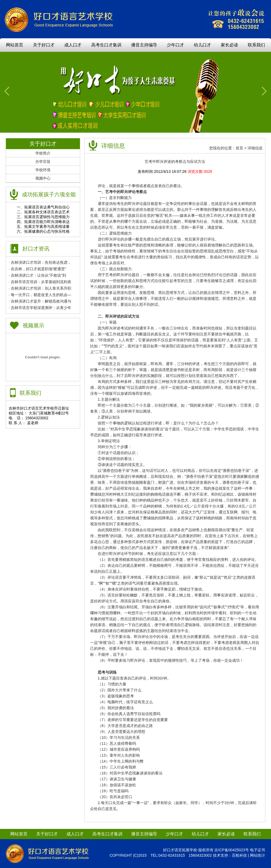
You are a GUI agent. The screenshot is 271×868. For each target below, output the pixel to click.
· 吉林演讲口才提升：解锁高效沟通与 (40, 301)
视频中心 (43, 178)
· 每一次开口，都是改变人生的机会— (40, 295)
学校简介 (43, 153)
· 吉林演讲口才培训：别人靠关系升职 (40, 288)
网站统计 (258, 855)
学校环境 (43, 170)
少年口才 (175, 45)
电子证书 (258, 850)
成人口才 (73, 45)
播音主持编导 (144, 45)
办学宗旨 (43, 162)
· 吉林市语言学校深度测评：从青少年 (40, 308)
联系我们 (256, 45)
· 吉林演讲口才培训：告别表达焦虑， (40, 262)
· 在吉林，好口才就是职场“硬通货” (37, 269)
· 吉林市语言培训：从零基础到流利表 (40, 282)
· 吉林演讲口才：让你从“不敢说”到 (37, 275)
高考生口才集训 (106, 45)
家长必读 (229, 45)
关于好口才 (44, 45)
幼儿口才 (202, 45)
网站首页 (15, 45)
